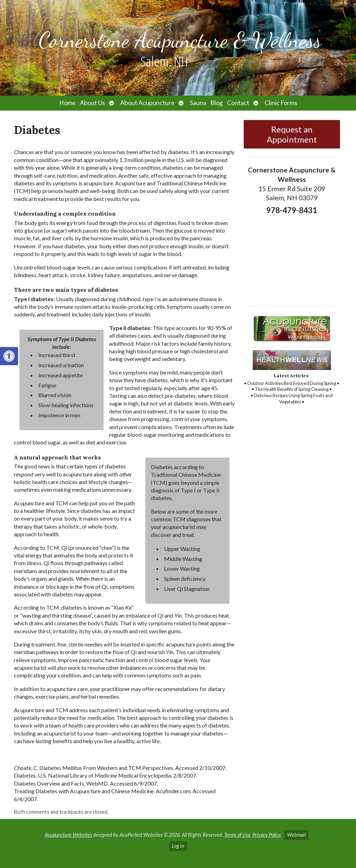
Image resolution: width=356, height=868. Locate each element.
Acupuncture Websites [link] (68, 835)
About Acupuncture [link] (147, 103)
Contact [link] (238, 103)
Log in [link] (178, 846)
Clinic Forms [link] (281, 103)
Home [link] (67, 103)
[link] (9, 356)
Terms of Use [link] (237, 835)
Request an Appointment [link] (292, 134)
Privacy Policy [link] (266, 835)
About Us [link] (92, 103)
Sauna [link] (198, 103)
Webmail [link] (296, 835)
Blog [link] (217, 103)
